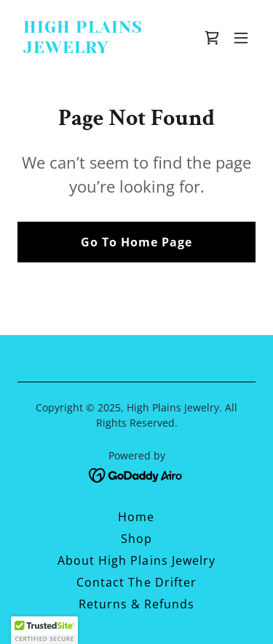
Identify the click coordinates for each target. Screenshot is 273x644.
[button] (241, 38)
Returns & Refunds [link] (136, 604)
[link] (101, 49)
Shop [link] (136, 539)
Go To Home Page (136, 242)
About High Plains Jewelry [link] (136, 560)
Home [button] (136, 517)
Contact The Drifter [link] (136, 582)
